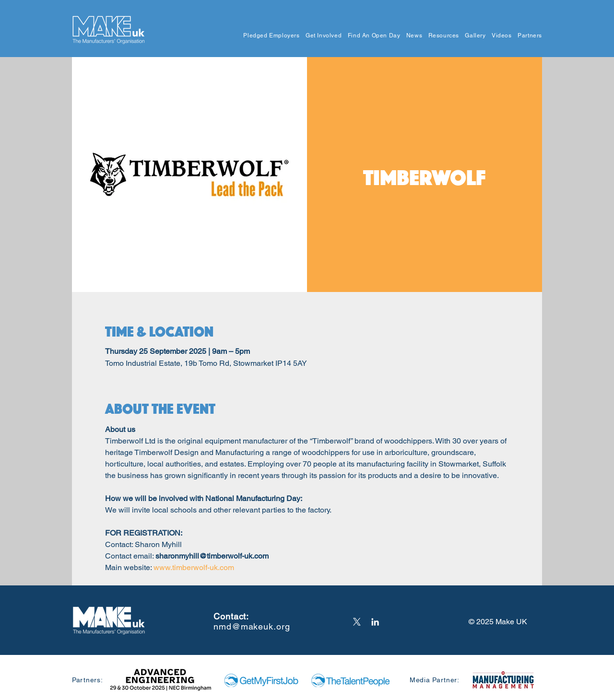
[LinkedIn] (375, 622)
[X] (357, 622)
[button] (269, 36)
